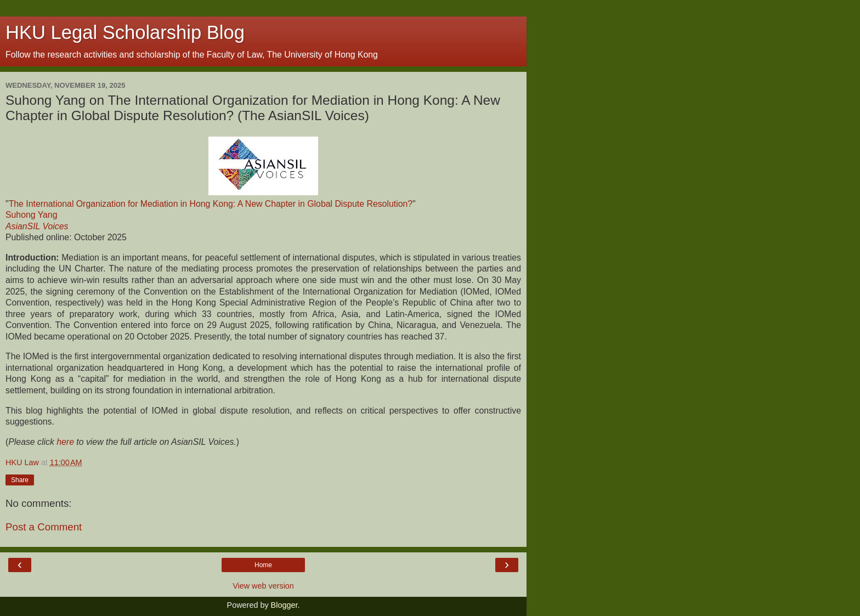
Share (20, 480)
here (65, 442)
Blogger (284, 605)
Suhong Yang (31, 215)
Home (263, 565)
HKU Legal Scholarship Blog (125, 32)
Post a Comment (44, 527)
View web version (263, 586)
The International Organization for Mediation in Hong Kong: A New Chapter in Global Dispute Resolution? (211, 204)
